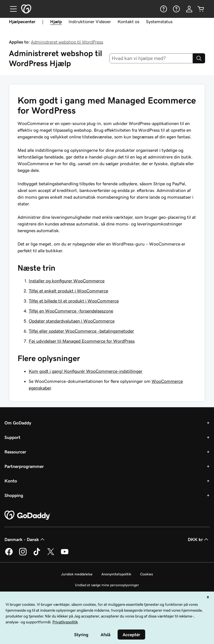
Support (12, 437)
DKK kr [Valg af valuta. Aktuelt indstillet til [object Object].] (199, 539)
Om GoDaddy (18, 423)
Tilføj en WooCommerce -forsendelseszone (71, 311)
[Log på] (189, 9)
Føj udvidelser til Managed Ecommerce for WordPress (82, 341)
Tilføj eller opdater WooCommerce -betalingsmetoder (81, 331)
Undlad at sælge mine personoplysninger (107, 585)
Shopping (14, 495)
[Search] (199, 58)
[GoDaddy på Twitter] (51, 554)
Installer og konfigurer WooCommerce (67, 281)
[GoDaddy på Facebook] (9, 554)
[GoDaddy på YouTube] (65, 554)
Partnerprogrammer (24, 466)
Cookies (147, 574)
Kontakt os (128, 21)
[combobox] (151, 58)
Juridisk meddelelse (77, 574)
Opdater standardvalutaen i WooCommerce (72, 321)
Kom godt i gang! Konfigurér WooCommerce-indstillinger (86, 371)
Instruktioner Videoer (90, 21)
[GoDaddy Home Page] (28, 515)
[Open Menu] (11, 9)
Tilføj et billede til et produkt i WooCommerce (74, 301)
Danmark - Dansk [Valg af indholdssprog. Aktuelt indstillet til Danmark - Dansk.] (25, 539)
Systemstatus (159, 21)
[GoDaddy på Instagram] (23, 554)
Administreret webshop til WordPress (67, 42)
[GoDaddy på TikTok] (37, 554)
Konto (11, 481)
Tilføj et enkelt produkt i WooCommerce (68, 291)
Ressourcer (15, 452)
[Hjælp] (163, 9)
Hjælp (56, 21)
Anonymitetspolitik (116, 574)
